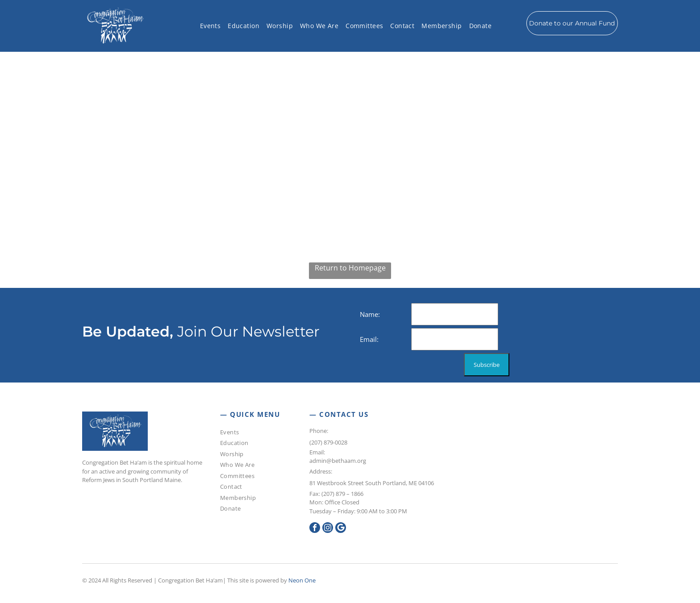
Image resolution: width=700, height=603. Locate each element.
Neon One (302, 580)
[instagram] (328, 529)
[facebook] (315, 529)
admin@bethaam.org (338, 461)
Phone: (319, 431)
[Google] (341, 529)
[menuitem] (210, 26)
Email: (317, 452)
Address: (321, 471)
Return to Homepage (350, 268)
